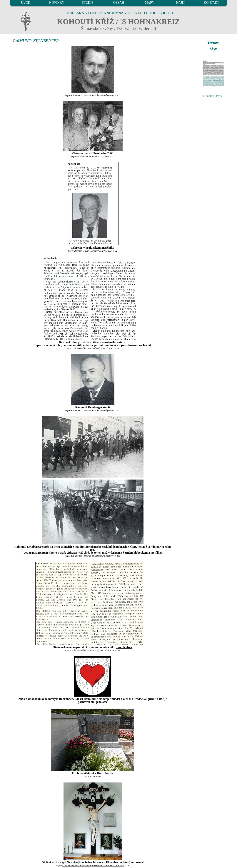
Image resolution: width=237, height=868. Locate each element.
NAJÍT (181, 3)
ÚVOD (26, 3)
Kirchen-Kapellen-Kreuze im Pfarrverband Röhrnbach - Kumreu (93, 866)
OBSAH (119, 3)
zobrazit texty (214, 96)
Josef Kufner (124, 647)
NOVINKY (57, 3)
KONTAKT (212, 3)
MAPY (149, 3)
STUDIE (88, 3)
